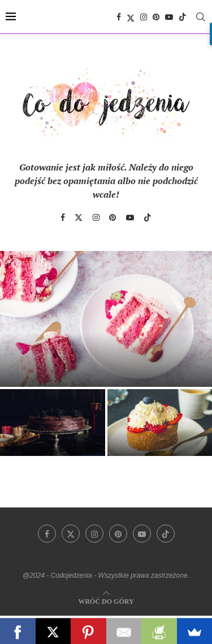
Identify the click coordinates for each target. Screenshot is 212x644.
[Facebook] (119, 17)
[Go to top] (106, 601)
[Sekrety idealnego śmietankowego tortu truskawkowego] (106, 319)
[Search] (201, 17)
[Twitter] (131, 17)
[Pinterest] (156, 17)
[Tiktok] (183, 17)
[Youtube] (169, 17)
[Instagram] (144, 17)
